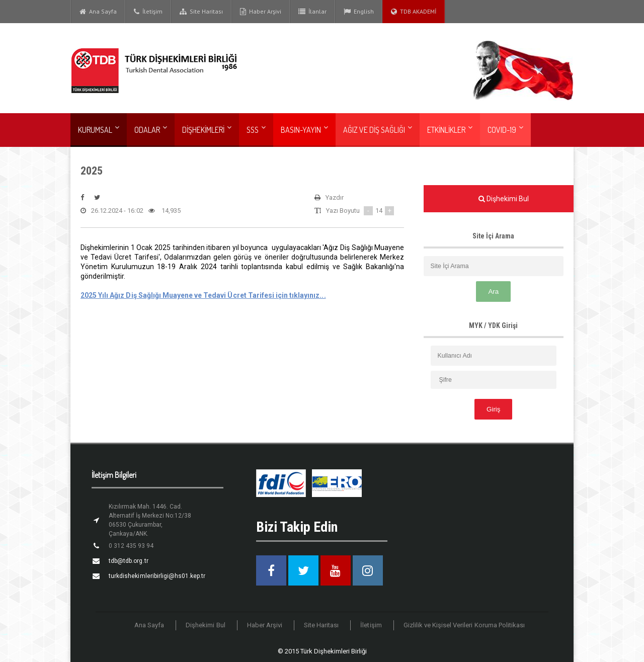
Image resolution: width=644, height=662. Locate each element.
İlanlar (312, 12)
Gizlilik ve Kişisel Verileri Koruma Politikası (464, 625)
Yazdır (329, 198)
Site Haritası (201, 12)
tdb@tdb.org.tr (128, 561)
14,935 (164, 211)
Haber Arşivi (261, 12)
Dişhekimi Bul (206, 625)
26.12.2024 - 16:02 (112, 211)
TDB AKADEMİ (414, 12)
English (359, 12)
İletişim (148, 12)
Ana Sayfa (98, 12)
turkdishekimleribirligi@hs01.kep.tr (157, 576)
